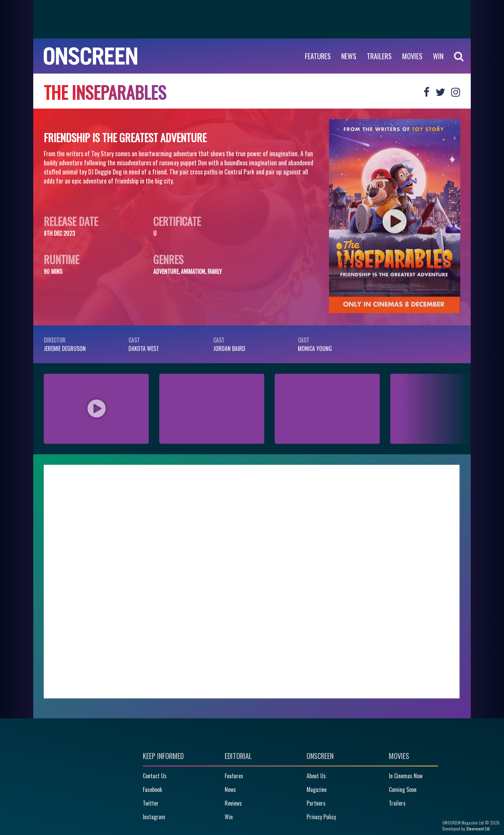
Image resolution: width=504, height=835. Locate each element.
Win (229, 817)
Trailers (379, 56)
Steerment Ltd (478, 829)
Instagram (154, 817)
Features (318, 56)
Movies (412, 56)
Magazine (317, 789)
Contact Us (155, 776)
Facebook (152, 789)
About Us (316, 776)
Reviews (233, 803)
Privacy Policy (321, 817)
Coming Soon (403, 789)
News (349, 56)
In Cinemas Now (406, 776)
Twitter (151, 803)
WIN (438, 56)
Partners (316, 803)
